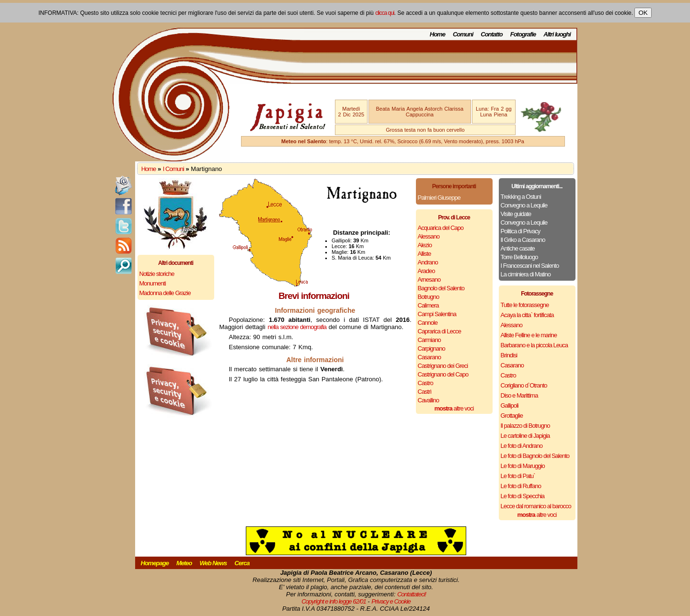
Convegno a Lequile (524, 205)
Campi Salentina (437, 314)
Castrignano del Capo (443, 374)
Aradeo (426, 271)
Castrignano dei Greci (443, 366)
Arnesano (429, 279)
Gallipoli (510, 405)
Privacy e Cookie (391, 601)
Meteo (184, 563)
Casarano (429, 357)
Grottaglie (512, 416)
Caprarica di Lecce (439, 331)
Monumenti (153, 283)
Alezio (425, 245)
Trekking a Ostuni (521, 197)
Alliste (425, 254)
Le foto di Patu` (518, 476)
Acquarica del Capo (441, 228)
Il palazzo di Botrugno (525, 426)
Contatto (491, 34)
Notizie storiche (157, 274)
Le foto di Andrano (522, 446)
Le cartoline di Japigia (525, 436)
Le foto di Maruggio (523, 466)
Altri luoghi (557, 34)
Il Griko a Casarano (523, 240)
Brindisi (509, 355)
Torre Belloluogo (519, 257)
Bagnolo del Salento (441, 288)
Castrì (425, 392)
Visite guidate (516, 214)
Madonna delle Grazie (165, 293)
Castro (425, 383)
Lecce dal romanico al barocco (536, 506)
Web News (213, 563)
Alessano (429, 236)
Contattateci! (412, 594)
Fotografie (523, 34)
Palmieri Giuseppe (439, 198)
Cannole (428, 323)
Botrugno (429, 297)
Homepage (155, 563)
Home (437, 34)
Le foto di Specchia (523, 496)
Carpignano (431, 348)
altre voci (454, 408)
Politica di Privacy (521, 231)
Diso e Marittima (519, 395)
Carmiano (429, 340)
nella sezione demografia (297, 327)
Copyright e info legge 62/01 (334, 601)
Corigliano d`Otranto (524, 385)
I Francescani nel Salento (530, 266)
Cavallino (428, 400)
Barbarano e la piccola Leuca (534, 345)
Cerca (242, 563)
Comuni (463, 34)
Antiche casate (518, 248)
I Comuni (173, 169)
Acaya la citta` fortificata (527, 315)
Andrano (428, 262)
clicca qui (385, 13)
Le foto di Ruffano (521, 486)
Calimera (428, 305)
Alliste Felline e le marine (529, 335)
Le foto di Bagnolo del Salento (535, 456)
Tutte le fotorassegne (525, 305)
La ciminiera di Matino (526, 274)
